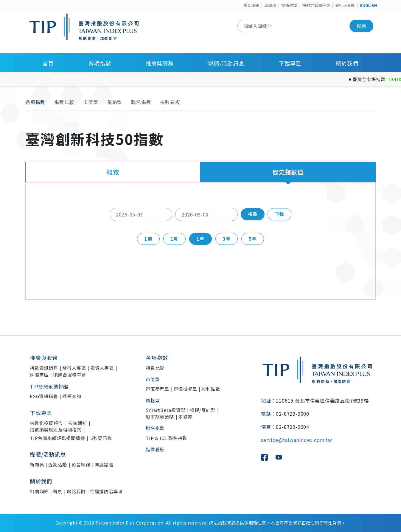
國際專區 (39, 375)
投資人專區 (102, 368)
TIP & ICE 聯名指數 (166, 438)
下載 (279, 214)
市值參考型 (157, 389)
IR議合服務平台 (70, 375)
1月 (175, 239)
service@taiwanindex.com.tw (297, 440)
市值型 (91, 102)
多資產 (185, 417)
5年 (253, 239)
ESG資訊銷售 (44, 396)
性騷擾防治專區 (107, 491)
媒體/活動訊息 (226, 63)
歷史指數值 (288, 172)
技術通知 (289, 5)
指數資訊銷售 (44, 368)
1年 (200, 239)
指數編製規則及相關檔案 (56, 430)
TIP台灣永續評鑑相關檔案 (57, 438)
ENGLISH (369, 5)
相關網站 (39, 491)
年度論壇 (104, 464)
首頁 (48, 63)
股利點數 (211, 389)
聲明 (58, 491)
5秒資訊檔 (101, 438)
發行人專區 (345, 5)
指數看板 (170, 102)
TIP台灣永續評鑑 (49, 386)
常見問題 (251, 5)
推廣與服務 (160, 63)
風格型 (115, 102)
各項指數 (100, 63)
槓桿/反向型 (203, 410)
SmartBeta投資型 (166, 410)
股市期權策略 (160, 417)
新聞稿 (270, 5)
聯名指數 (141, 102)
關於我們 (347, 63)
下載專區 (290, 63)
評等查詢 (72, 396)
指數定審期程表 (316, 5)
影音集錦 (81, 464)
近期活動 (58, 464)
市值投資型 (185, 389)
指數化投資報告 (46, 423)
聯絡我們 (76, 491)
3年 (227, 239)
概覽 (113, 172)
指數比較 (64, 102)
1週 (148, 239)
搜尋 (361, 26)
